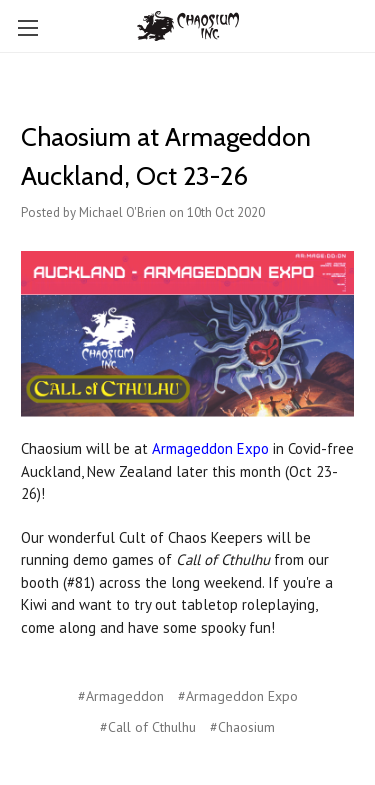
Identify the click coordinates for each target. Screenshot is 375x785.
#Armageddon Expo (238, 696)
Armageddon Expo (210, 448)
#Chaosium (242, 727)
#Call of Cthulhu (148, 727)
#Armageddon (121, 696)
